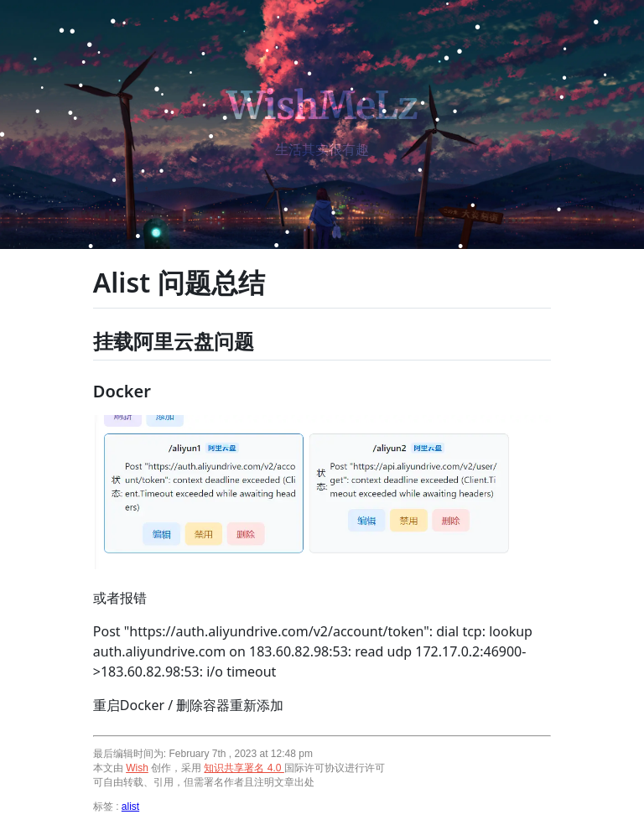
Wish (137, 768)
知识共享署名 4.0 (244, 768)
